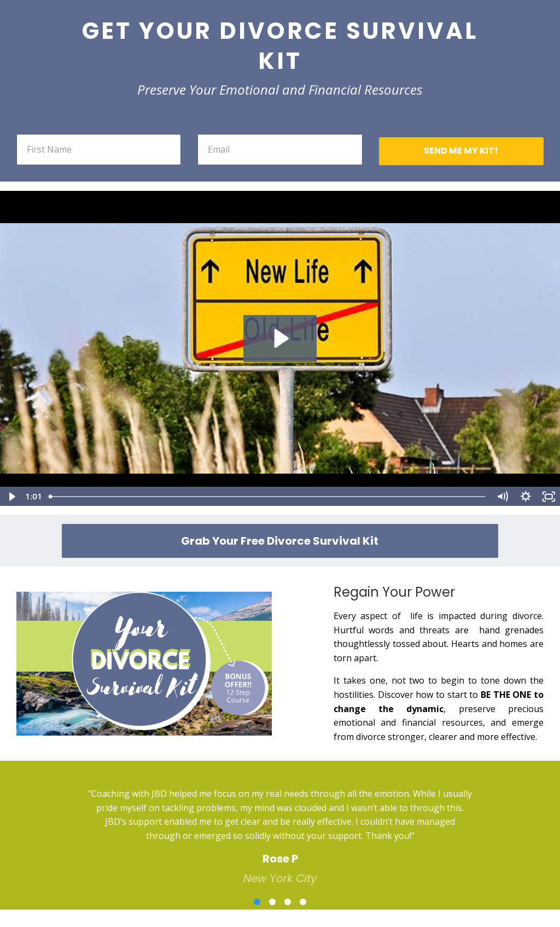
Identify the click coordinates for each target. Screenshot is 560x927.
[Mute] (502, 497)
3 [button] (288, 902)
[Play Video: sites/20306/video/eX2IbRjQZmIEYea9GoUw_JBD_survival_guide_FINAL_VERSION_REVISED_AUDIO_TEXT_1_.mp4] (280, 339)
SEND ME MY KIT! (461, 151)
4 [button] (303, 902)
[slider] (267, 497)
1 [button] (257, 902)
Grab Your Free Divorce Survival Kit (280, 541)
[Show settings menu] (526, 497)
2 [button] (272, 902)
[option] (280, 827)
